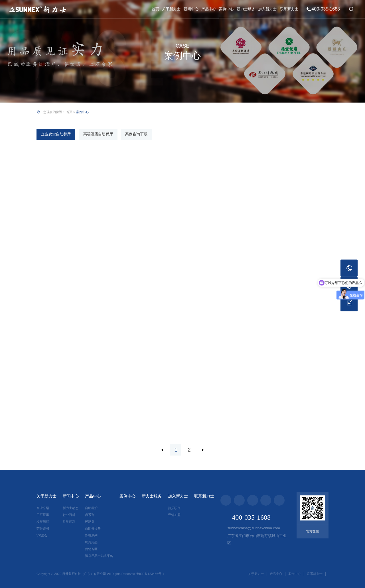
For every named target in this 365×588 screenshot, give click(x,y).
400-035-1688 (326, 9)
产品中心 (209, 9)
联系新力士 (289, 9)
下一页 (203, 450)
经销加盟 (174, 515)
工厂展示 (43, 515)
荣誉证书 (43, 528)
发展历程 (43, 522)
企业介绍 (43, 508)
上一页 (162, 450)
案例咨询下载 (136, 134)
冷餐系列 (91, 535)
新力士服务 (246, 9)
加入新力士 (267, 9)
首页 (155, 9)
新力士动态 (71, 508)
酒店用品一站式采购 (99, 556)
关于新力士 (171, 9)
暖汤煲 (90, 522)
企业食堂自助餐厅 (56, 134)
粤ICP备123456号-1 (150, 574)
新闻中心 (191, 9)
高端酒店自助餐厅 (98, 134)
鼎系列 (90, 515)
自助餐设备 (93, 528)
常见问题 (69, 522)
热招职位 (174, 508)
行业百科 (69, 515)
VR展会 (42, 535)
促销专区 (91, 549)
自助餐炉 (91, 508)
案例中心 (226, 9)
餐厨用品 (91, 542)
